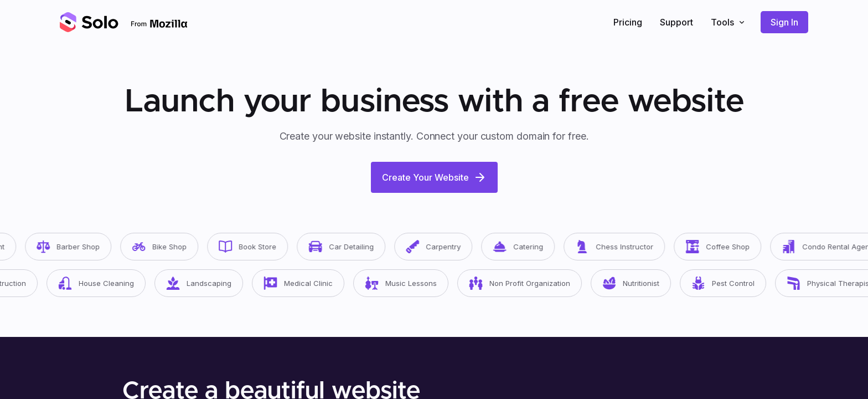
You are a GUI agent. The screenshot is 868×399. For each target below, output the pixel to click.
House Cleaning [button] (108, 283)
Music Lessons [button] (413, 283)
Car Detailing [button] (352, 247)
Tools (729, 22)
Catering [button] (529, 247)
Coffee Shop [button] (728, 247)
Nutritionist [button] (643, 283)
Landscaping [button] (211, 283)
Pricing (628, 22)
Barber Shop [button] (79, 247)
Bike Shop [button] (170, 247)
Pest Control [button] (735, 283)
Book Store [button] (259, 247)
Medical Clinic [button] (310, 283)
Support (676, 22)
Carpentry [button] (444, 247)
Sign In (784, 22)
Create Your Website (434, 177)
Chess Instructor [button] (625, 247)
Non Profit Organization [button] (532, 283)
